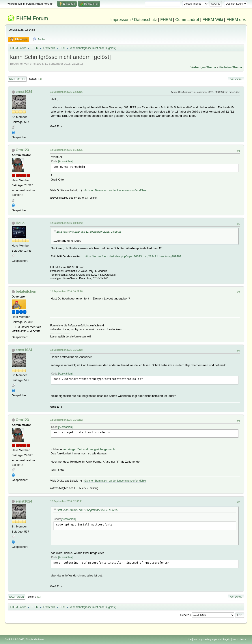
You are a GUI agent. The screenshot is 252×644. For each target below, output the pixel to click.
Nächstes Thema (230, 67)
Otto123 (22, 150)
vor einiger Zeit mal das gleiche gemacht (89, 449)
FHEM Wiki (213, 20)
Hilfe (189, 639)
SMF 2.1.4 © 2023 (15, 639)
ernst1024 (24, 92)
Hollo (20, 223)
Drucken (236, 79)
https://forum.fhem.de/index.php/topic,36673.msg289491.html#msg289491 (133, 256)
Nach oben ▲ (240, 639)
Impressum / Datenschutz (134, 20)
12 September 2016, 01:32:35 (66, 150)
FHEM (166, 20)
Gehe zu (185, 615)
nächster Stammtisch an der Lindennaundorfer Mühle (115, 190)
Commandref (187, 20)
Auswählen (65, 161)
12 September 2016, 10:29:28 (66, 291)
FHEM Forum (32, 18)
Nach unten (17, 79)
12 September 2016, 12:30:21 (66, 501)
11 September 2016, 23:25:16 (66, 92)
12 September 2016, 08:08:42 (66, 223)
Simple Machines (35, 639)
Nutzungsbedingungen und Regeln (212, 639)
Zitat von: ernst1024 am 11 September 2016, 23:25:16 (89, 232)
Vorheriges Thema (203, 67)
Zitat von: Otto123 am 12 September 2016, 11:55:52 (88, 510)
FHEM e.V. (236, 20)
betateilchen (26, 291)
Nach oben (17, 597)
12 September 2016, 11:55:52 (66, 420)
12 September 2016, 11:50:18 (66, 350)
